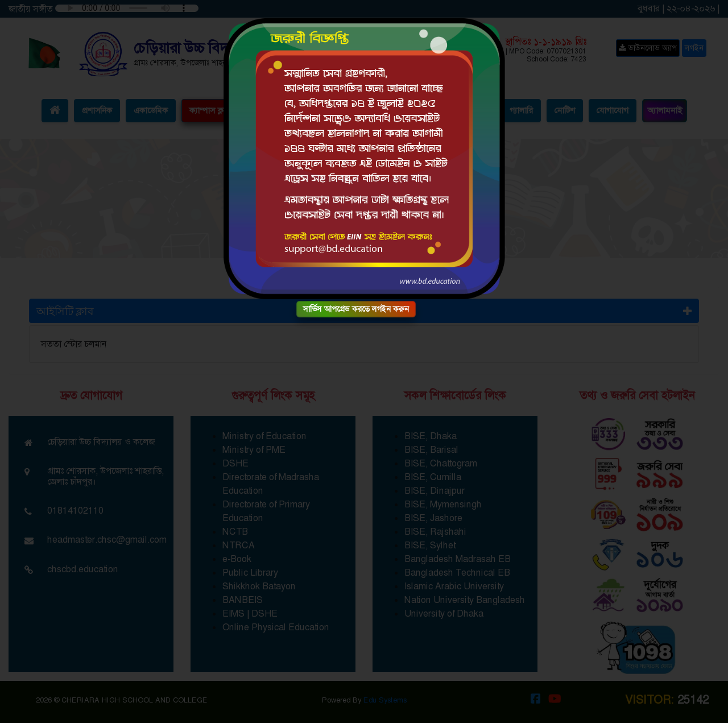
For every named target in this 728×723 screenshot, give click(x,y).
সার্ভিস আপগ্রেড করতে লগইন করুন (356, 309)
